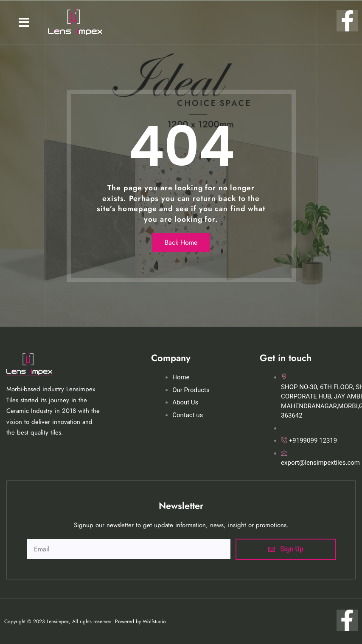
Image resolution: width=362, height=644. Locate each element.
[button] (24, 23)
